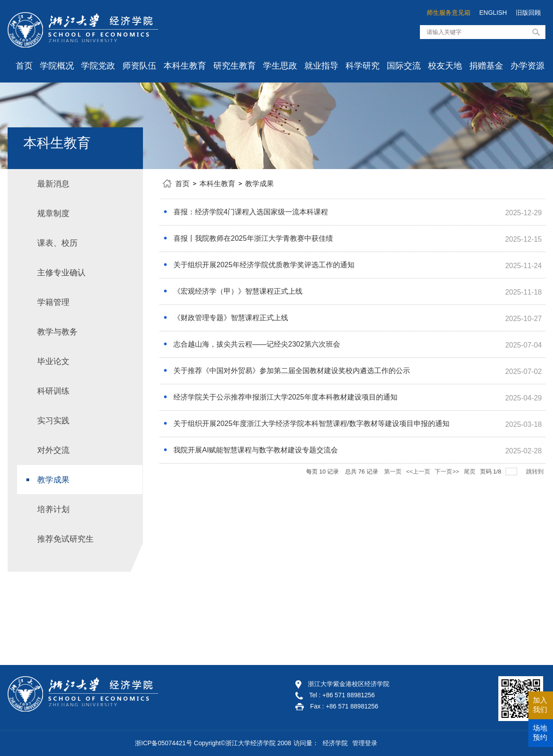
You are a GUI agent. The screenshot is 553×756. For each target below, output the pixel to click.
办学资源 (527, 66)
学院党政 (98, 66)
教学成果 (259, 184)
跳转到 (536, 471)
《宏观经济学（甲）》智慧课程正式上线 (238, 291)
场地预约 (540, 733)
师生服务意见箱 (449, 13)
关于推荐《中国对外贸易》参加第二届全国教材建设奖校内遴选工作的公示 (292, 371)
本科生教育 (185, 66)
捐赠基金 (486, 66)
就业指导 (321, 66)
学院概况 (57, 66)
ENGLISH (493, 13)
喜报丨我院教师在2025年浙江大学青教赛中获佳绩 (253, 238)
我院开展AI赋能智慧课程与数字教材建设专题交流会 (256, 450)
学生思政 (280, 66)
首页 (24, 66)
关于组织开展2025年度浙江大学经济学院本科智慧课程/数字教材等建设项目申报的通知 (311, 424)
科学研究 (363, 66)
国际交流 (404, 66)
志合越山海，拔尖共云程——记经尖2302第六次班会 (257, 344)
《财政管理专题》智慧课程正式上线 (231, 318)
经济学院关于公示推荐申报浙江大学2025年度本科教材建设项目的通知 (285, 397)
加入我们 (540, 705)
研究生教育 (235, 66)
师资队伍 (139, 66)
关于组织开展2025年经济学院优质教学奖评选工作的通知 (264, 265)
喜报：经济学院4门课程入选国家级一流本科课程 (251, 212)
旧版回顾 (528, 13)
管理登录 (365, 743)
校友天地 (445, 66)
